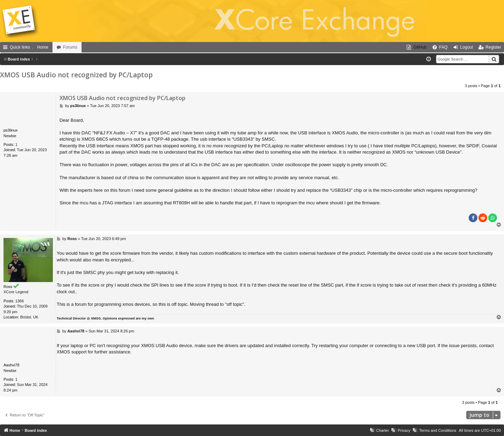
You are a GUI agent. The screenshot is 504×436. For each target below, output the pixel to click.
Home (43, 47)
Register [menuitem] (493, 47)
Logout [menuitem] (467, 47)
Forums (70, 47)
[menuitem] (416, 47)
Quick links (20, 47)
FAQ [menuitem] (443, 47)
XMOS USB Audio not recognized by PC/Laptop (76, 75)
